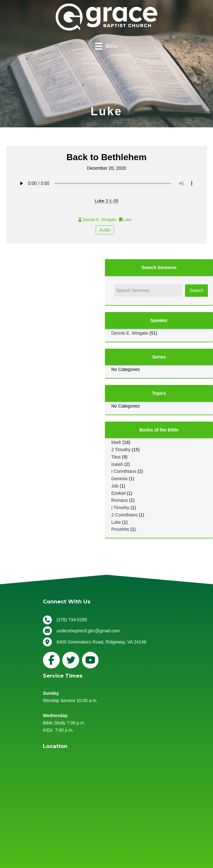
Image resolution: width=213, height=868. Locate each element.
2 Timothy (121, 450)
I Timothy (120, 508)
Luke (116, 522)
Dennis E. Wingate (130, 333)
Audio (105, 230)
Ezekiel (118, 493)
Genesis (119, 479)
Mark (116, 442)
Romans (120, 500)
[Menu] (106, 46)
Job (115, 486)
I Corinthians (124, 471)
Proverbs (120, 529)
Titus (116, 457)
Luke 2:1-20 (106, 201)
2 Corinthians (124, 515)
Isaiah (117, 464)
